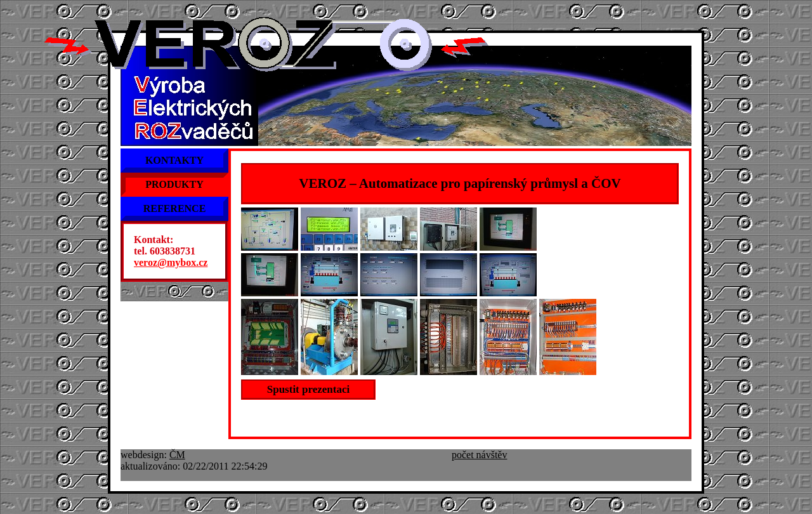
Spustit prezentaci (309, 389)
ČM (177, 455)
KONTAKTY (174, 160)
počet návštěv (480, 455)
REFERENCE (175, 208)
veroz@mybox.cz (171, 262)
